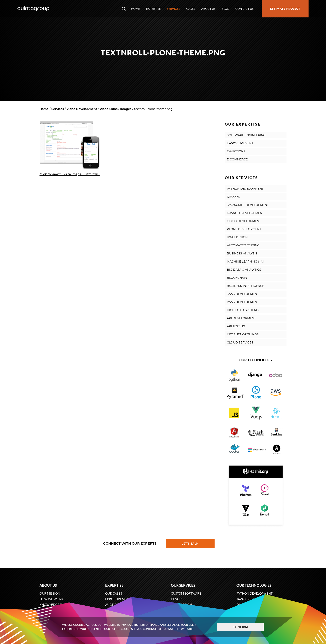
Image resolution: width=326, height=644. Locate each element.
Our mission (50, 593)
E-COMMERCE (237, 160)
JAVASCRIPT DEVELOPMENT (248, 205)
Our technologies (254, 585)
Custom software (186, 593)
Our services (183, 585)
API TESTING (236, 326)
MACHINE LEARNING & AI (245, 262)
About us (208, 9)
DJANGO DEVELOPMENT (245, 213)
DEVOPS (233, 197)
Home (135, 9)
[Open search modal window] (124, 9)
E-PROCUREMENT (240, 143)
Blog (225, 9)
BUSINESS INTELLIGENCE (245, 286)
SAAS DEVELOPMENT (243, 294)
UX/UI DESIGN (237, 237)
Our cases (114, 593)
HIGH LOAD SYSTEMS (243, 310)
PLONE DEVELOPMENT (244, 229)
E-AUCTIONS (236, 152)
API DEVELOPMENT (241, 318)
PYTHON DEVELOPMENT (245, 189)
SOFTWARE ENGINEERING (246, 135)
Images (126, 109)
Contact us (244, 9)
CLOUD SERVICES (240, 343)
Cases (191, 9)
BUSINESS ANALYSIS (242, 254)
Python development (254, 593)
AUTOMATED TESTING (243, 246)
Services (173, 9)
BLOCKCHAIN (237, 278)
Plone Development (82, 109)
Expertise (153, 9)
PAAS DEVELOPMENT (243, 302)
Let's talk (190, 544)
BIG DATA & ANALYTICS (244, 270)
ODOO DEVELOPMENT (244, 221)
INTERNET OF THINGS (243, 335)
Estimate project (285, 9)
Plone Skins (109, 109)
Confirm (240, 627)
